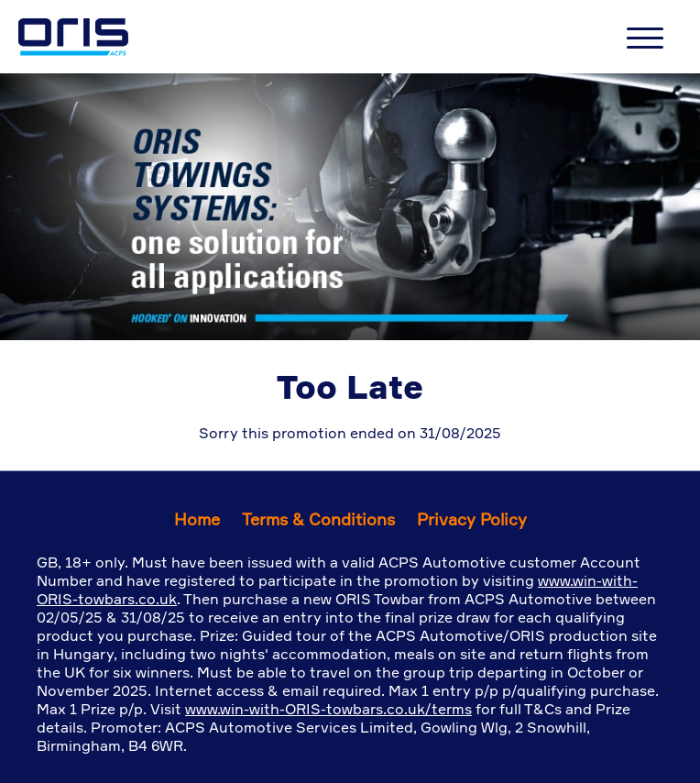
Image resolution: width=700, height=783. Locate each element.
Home (197, 519)
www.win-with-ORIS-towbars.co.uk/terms (328, 709)
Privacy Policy (472, 519)
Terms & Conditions (318, 519)
